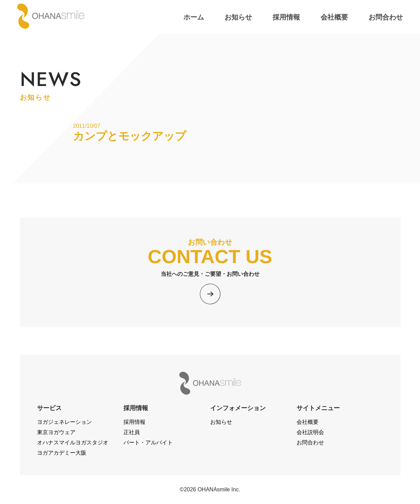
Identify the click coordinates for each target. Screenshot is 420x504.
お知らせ (221, 422)
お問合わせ (310, 442)
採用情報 (134, 422)
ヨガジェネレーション (64, 422)
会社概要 (308, 422)
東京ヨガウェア (56, 432)
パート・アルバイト (148, 442)
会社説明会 (310, 432)
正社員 (132, 432)
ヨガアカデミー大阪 (62, 453)
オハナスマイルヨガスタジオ (73, 442)
